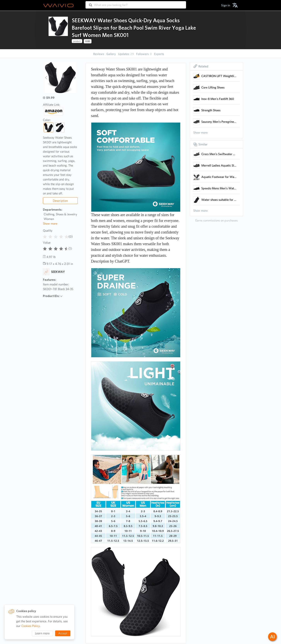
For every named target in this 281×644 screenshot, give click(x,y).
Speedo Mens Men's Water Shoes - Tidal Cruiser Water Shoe (219, 188)
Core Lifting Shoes (213, 87)
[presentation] (58, 30)
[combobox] (136, 3)
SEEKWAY (58, 272)
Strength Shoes (211, 110)
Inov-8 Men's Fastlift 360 (218, 99)
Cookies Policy (31, 626)
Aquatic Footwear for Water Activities (219, 177)
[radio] (45, 236)
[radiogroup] (56, 236)
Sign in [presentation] (226, 5)
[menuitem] (226, 5)
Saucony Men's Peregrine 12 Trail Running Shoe (219, 122)
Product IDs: (53, 296)
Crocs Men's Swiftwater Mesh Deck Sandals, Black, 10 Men (219, 154)
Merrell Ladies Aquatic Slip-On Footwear (219, 165)
